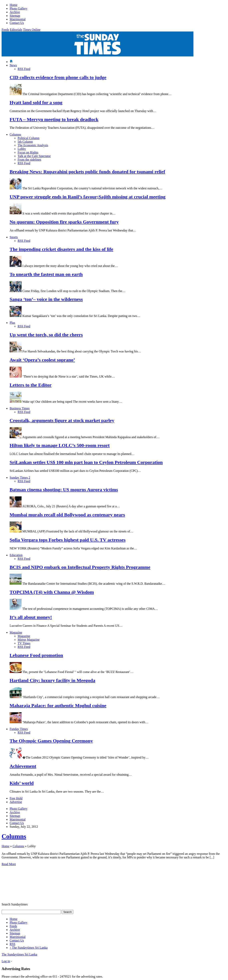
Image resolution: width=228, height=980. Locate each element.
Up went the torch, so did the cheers (46, 335)
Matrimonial (18, 19)
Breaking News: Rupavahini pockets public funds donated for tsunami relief (87, 172)
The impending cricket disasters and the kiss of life (61, 249)
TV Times (24, 643)
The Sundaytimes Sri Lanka (29, 948)
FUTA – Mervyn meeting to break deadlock (54, 119)
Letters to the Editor (31, 385)
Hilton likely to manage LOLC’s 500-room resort (60, 445)
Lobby (22, 149)
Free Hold (16, 798)
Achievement (23, 766)
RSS (12, 944)
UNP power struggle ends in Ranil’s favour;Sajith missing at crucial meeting (88, 197)
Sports (14, 237)
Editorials (16, 30)
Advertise (16, 802)
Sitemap (15, 16)
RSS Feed (24, 69)
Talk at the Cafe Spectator (34, 156)
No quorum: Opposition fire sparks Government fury (64, 222)
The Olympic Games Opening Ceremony (51, 741)
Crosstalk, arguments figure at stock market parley (62, 420)
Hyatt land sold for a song (36, 102)
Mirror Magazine (29, 640)
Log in (6, 961)
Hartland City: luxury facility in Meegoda (52, 680)
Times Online (32, 30)
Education (16, 555)
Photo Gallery (18, 8)
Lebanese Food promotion (36, 655)
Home (13, 5)
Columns (15, 134)
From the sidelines (29, 160)
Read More (9, 864)
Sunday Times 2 (20, 478)
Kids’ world (22, 783)
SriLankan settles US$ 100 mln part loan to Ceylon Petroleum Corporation (86, 462)
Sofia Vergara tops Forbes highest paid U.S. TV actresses (68, 540)
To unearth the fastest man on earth (46, 274)
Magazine (16, 632)
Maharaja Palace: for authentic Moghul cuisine (58, 705)
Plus (12, 323)
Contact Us (17, 23)
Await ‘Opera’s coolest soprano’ (42, 360)
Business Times (20, 408)
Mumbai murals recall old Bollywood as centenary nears (67, 515)
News (13, 65)
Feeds (5, 30)
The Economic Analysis (33, 145)
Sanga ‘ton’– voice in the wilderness (46, 299)
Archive (15, 12)
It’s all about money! (31, 617)
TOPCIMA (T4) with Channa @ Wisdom (52, 592)
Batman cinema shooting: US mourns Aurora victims (64, 490)
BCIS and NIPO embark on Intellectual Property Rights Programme (80, 567)
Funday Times (19, 729)
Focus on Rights (28, 152)
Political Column (28, 138)
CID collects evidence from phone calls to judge (58, 77)
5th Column (25, 142)
